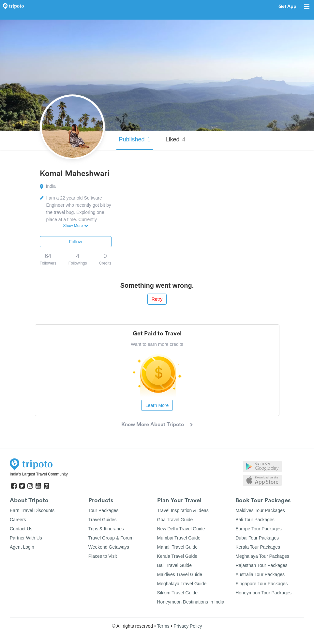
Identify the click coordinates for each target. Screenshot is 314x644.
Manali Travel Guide (178, 547)
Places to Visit (103, 556)
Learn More (157, 405)
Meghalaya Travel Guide (182, 584)
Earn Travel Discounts (32, 510)
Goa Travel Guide (175, 520)
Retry (157, 299)
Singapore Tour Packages (262, 584)
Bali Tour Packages (255, 520)
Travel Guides (103, 520)
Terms (163, 626)
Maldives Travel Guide (180, 574)
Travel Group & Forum (111, 538)
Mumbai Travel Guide (179, 538)
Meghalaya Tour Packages (262, 556)
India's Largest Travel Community (39, 474)
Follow (75, 242)
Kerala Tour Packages (258, 547)
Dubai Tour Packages (257, 538)
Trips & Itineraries (106, 529)
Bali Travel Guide (175, 565)
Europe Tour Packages (258, 529)
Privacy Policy (188, 626)
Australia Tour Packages (260, 574)
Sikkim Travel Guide (177, 593)
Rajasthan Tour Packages (261, 565)
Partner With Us (26, 538)
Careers (18, 520)
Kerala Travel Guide (177, 556)
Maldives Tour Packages (260, 510)
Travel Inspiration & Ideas (183, 510)
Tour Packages (104, 510)
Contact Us (21, 529)
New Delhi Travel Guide (181, 529)
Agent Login (22, 547)
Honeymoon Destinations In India (191, 602)
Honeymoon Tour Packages (263, 593)
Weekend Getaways (109, 547)
